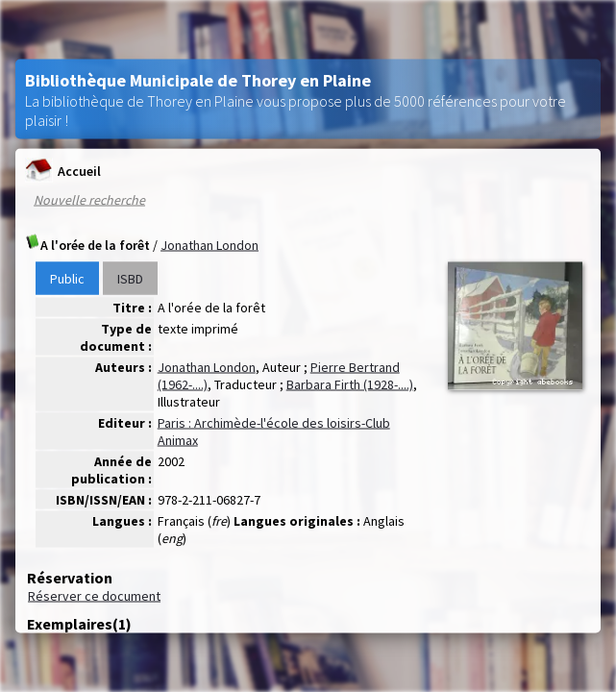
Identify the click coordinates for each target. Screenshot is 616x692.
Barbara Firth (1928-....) (350, 384)
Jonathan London (209, 245)
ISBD (130, 279)
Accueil (63, 171)
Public (67, 279)
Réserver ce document (94, 596)
